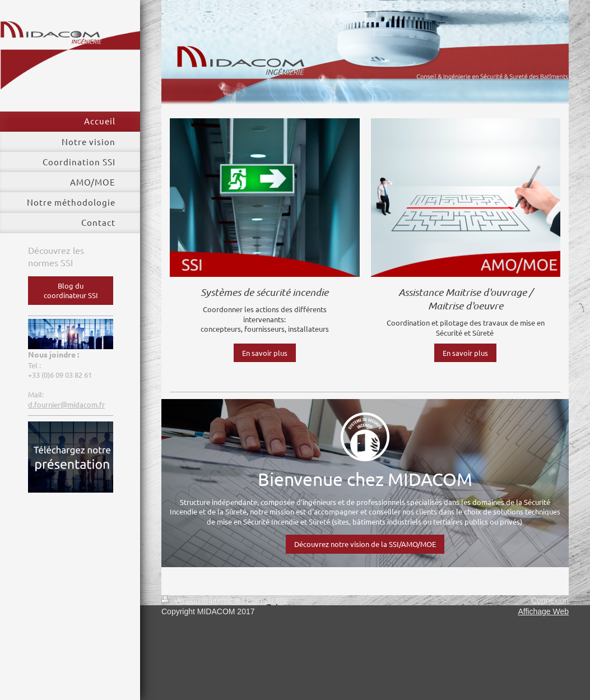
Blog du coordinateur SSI (71, 291)
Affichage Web (543, 611)
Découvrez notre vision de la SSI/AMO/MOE (365, 544)
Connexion (550, 600)
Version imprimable (202, 600)
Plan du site (267, 600)
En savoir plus (265, 353)
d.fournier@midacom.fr (66, 404)
